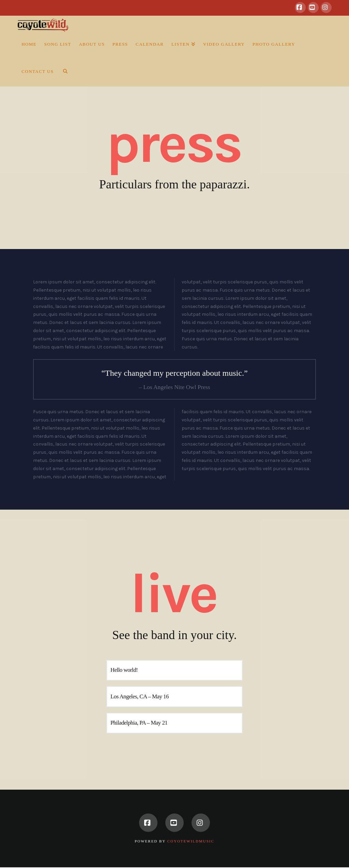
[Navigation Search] (63, 73)
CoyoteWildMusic (191, 841)
